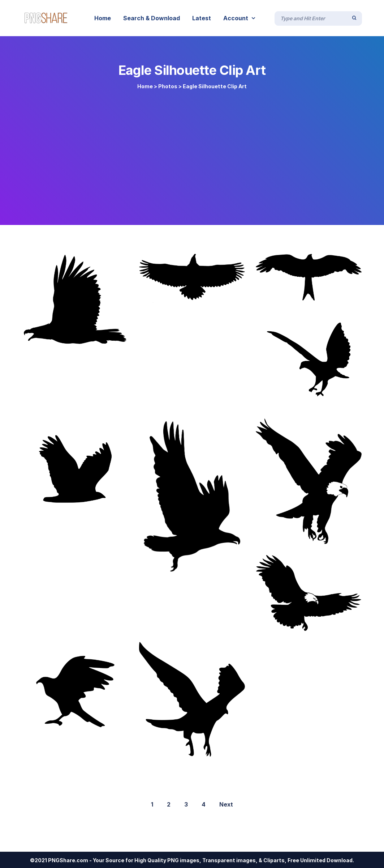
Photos (168, 86)
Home (145, 86)
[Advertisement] (192, 153)
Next (226, 804)
